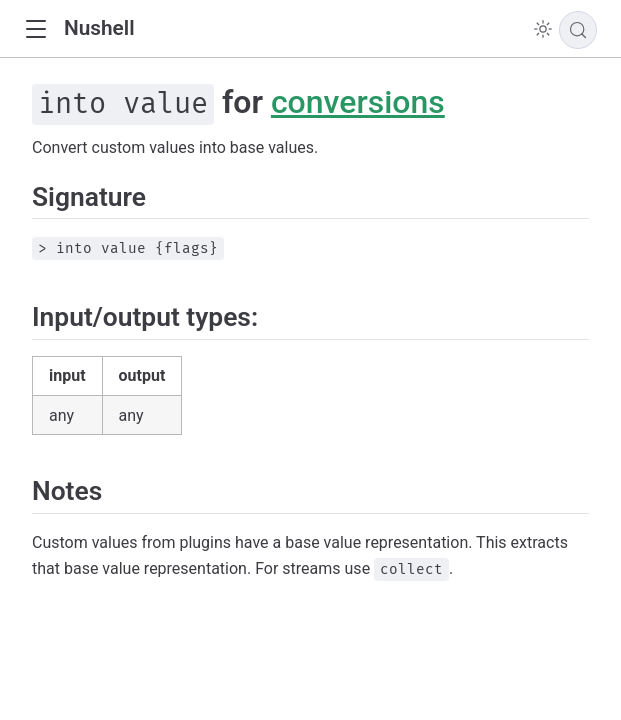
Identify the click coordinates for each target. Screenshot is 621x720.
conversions (358, 102)
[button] (35, 29)
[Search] (578, 30)
